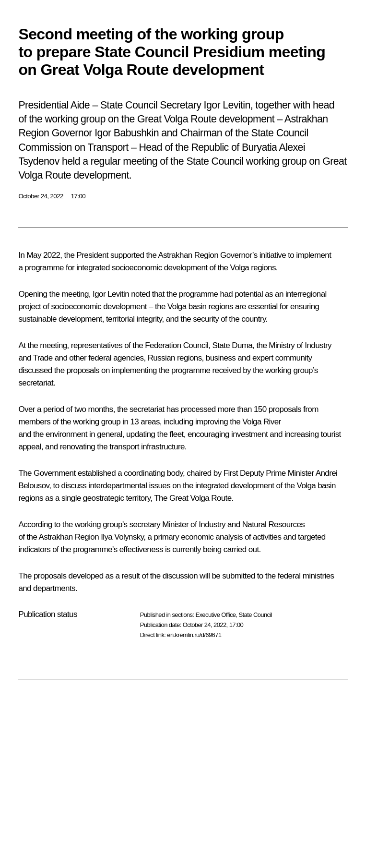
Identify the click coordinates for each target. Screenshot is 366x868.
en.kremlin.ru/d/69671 (194, 635)
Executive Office (215, 615)
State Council (256, 615)
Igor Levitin (111, 294)
